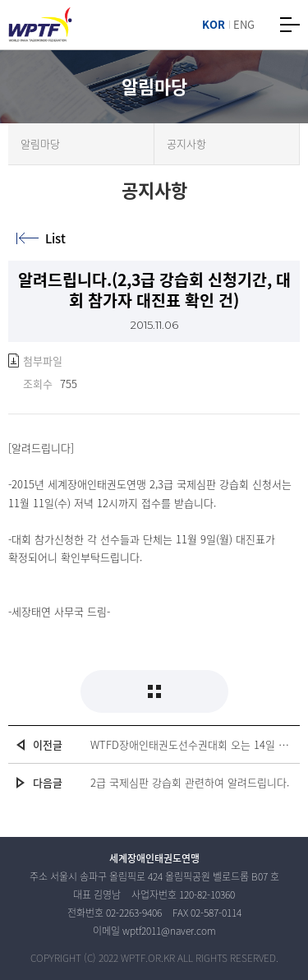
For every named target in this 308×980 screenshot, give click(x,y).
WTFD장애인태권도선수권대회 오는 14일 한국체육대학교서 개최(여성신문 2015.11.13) (191, 744)
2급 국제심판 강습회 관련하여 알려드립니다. (190, 782)
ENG (244, 25)
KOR (214, 25)
